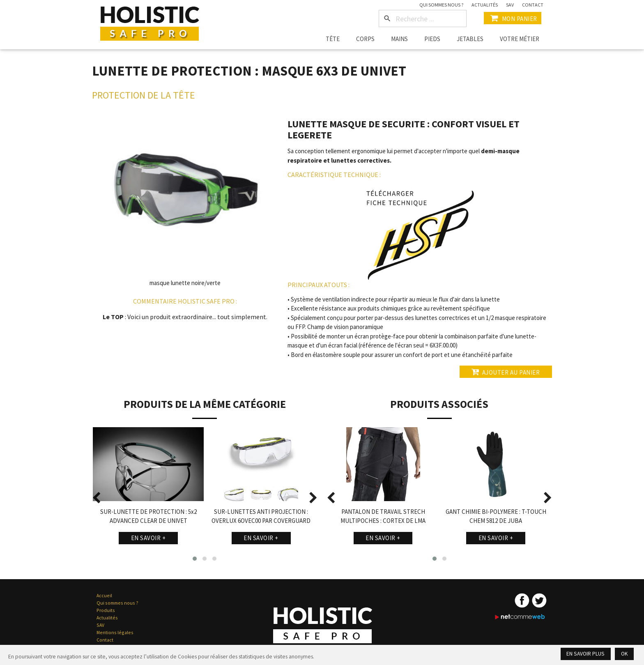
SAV (510, 5)
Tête (333, 39)
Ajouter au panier (506, 372)
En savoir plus (586, 654)
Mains (399, 39)
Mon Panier (513, 18)
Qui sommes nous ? (441, 5)
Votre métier (520, 39)
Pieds (432, 39)
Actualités (485, 5)
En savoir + (148, 538)
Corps (365, 39)
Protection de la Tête (144, 95)
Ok (624, 654)
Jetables (470, 39)
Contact (533, 5)
